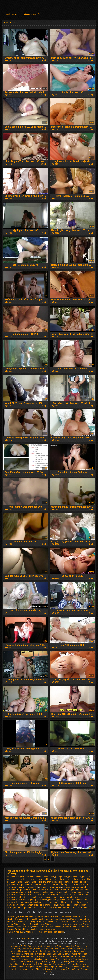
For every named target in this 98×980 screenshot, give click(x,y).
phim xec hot (26, 889)
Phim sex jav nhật (79, 962)
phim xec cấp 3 (81, 882)
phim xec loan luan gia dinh (19, 892)
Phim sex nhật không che (22, 954)
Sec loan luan (60, 969)
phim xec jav (38, 889)
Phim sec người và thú (66, 922)
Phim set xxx (59, 932)
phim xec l (49, 889)
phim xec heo (13, 889)
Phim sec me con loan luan (57, 924)
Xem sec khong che (36, 919)
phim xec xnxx (31, 907)
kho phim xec (13, 877)
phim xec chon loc (42, 884)
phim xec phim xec (78, 897)
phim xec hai (56, 887)
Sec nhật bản (74, 969)
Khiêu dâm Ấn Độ (19, 946)
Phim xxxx (65, 929)
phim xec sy (42, 900)
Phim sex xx (76, 929)
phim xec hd (80, 887)
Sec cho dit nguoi (48, 946)
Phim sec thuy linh (40, 927)
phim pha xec (61, 877)
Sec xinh (67, 927)
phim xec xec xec (65, 905)
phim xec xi (18, 907)
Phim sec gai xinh (26, 959)
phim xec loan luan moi (43, 892)
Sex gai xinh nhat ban (44, 949)
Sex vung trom (44, 916)
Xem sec (84, 964)
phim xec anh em (38, 882)
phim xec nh (82, 895)
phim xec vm (13, 905)
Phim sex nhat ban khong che (64, 916)
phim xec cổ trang (59, 884)
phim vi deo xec (23, 879)
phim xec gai (16, 887)
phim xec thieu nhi (66, 900)
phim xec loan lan (62, 889)
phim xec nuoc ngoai (48, 897)
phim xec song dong (27, 900)
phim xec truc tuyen (50, 902)
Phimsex (14, 959)
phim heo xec (48, 877)
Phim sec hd (73, 964)
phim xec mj (13, 895)
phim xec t (53, 900)
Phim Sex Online (80, 959)
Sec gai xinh (56, 962)
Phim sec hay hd (29, 929)
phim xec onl (64, 897)
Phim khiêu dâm (79, 951)
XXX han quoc (46, 932)
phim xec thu (81, 900)
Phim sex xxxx (32, 932)
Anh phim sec (76, 924)
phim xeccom (68, 907)
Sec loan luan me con (45, 959)
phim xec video (82, 902)
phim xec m (59, 892)
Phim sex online (59, 964)
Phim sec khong (79, 927)
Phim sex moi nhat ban (65, 949)
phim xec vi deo (67, 902)
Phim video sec (37, 924)
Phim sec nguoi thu (33, 922)
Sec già (86, 924)
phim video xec (37, 879)
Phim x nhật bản (24, 951)
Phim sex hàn (76, 954)
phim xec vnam (26, 905)
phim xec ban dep (55, 882)
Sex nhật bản (27, 949)
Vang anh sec (52, 919)
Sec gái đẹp (64, 919)
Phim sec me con (17, 967)
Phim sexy (63, 967)
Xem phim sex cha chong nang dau (41, 967)
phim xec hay (68, 887)
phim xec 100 (51, 879)
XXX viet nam (53, 956)
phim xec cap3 (14, 884)
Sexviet (66, 962)
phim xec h (44, 887)
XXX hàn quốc (18, 932)
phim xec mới (38, 895)
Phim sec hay (17, 962)
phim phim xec (75, 877)
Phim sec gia (13, 916)
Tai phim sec (46, 964)
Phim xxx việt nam (64, 959)
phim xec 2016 (64, 879)
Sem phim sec (44, 929)
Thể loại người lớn (31, 15)
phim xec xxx (55, 907)
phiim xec (24, 877)
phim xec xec (50, 905)
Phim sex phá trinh (28, 916)
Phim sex (83, 916)
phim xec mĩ (83, 892)
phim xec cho (27, 884)
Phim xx (46, 962)
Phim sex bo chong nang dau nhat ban (51, 954)
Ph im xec (25, 939)
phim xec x (39, 905)
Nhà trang (11, 14)
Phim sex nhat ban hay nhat (73, 956)
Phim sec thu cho (21, 924)
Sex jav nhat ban (63, 951)
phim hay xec (35, 877)
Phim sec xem (56, 927)
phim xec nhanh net (16, 897)
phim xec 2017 (78, 879)
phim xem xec (81, 907)
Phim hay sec (49, 922)
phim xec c (68, 882)
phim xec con (74, 884)
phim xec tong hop (32, 902)
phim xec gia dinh (31, 887)
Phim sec (40, 969)
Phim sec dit (21, 919)
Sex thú (11, 919)
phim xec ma (71, 892)
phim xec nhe (32, 897)
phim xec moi (25, 895)
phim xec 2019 (23, 882)
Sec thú (18, 969)
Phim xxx (55, 929)
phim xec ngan (51, 895)
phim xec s (12, 900)
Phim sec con (17, 922)
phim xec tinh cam (15, 902)
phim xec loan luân (79, 889)
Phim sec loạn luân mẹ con (19, 927)
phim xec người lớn (67, 895)
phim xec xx (43, 907)
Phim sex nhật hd (29, 956)
